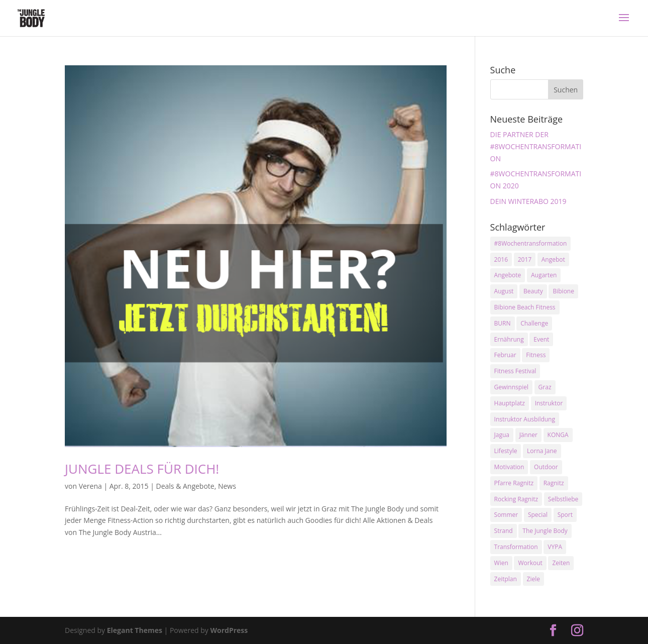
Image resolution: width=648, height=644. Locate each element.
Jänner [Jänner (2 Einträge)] (528, 435)
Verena (90, 486)
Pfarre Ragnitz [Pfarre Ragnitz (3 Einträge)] (514, 483)
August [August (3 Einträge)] (504, 291)
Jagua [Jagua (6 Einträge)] (502, 435)
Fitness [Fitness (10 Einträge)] (536, 355)
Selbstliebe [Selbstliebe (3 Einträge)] (563, 499)
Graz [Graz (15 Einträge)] (545, 387)
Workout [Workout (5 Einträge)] (530, 563)
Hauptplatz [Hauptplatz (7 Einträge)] (510, 403)
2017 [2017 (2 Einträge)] (525, 259)
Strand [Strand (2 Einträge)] (504, 531)
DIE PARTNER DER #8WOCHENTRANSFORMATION (536, 146)
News (227, 486)
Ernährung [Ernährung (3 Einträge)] (509, 339)
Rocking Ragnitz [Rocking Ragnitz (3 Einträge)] (516, 499)
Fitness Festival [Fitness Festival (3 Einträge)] (515, 371)
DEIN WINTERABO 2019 (528, 201)
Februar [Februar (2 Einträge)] (505, 355)
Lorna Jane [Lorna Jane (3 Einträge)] (542, 451)
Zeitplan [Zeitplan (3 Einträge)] (506, 579)
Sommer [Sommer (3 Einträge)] (506, 515)
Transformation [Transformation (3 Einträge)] (516, 547)
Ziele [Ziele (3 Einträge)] (533, 579)
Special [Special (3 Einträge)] (538, 515)
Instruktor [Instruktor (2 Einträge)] (549, 403)
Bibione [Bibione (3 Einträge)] (563, 291)
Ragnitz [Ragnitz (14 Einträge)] (554, 483)
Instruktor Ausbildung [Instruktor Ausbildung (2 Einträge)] (525, 419)
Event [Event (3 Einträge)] (541, 339)
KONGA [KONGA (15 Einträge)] (558, 435)
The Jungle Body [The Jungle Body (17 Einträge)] (545, 531)
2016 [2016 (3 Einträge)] (501, 259)
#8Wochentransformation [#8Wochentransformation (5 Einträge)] (531, 243)
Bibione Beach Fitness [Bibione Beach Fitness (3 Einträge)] (525, 307)
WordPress (229, 630)
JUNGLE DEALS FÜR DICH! (142, 469)
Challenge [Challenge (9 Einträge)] (534, 323)
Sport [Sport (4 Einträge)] (565, 515)
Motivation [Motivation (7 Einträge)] (509, 467)
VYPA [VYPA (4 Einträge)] (555, 547)
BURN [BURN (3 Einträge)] (503, 323)
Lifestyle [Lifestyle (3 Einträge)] (506, 451)
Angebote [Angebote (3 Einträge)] (508, 275)
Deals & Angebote (185, 486)
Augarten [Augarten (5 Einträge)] (544, 275)
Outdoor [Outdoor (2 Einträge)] (546, 467)
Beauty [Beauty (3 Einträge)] (533, 291)
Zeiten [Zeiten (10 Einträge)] (561, 563)
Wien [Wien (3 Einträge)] (501, 563)
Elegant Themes (135, 630)
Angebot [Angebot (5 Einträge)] (553, 259)
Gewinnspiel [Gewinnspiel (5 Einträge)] (511, 387)
